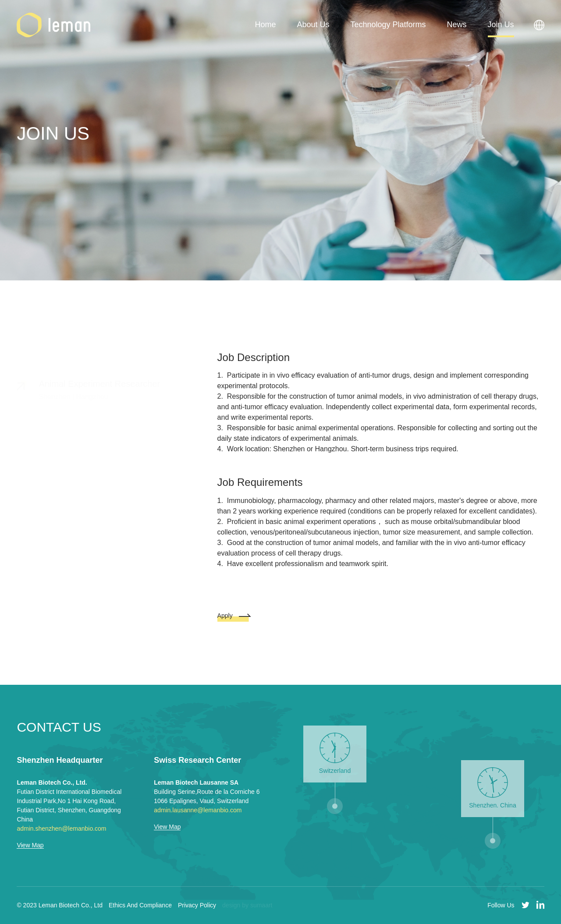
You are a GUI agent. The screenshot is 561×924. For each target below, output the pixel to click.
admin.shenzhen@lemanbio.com (61, 828)
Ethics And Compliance (140, 905)
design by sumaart (247, 905)
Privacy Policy (197, 905)
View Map (30, 845)
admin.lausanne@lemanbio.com (198, 810)
